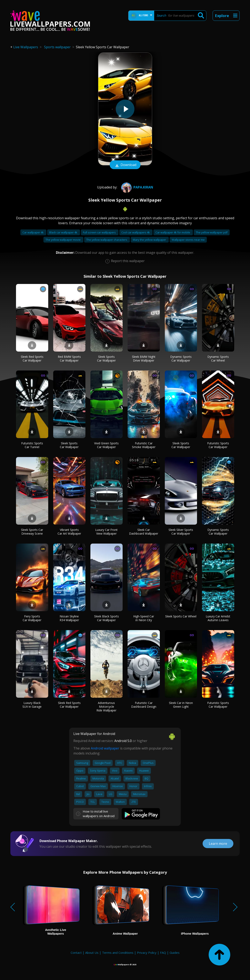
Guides (175, 953)
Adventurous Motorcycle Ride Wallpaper (106, 707)
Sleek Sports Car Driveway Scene (32, 532)
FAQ (163, 953)
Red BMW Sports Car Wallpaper (69, 359)
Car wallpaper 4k (33, 232)
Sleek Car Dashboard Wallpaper (144, 532)
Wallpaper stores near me (188, 240)
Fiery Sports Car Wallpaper (32, 618)
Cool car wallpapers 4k (136, 232)
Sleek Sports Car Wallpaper (106, 359)
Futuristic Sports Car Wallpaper (218, 445)
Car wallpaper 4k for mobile (173, 232)
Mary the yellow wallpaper (150, 240)
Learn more (218, 844)
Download (125, 165)
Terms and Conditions (118, 953)
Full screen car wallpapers (100, 232)
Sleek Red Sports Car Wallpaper (32, 359)
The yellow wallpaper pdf (212, 232)
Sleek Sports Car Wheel (181, 616)
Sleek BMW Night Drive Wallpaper (144, 359)
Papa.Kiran (137, 187)
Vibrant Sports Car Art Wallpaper (69, 532)
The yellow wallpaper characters (107, 240)
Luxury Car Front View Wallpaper (106, 532)
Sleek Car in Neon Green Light (181, 705)
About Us (92, 953)
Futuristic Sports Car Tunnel (32, 445)
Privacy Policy (147, 953)
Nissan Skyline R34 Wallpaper (69, 618)
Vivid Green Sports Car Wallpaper (106, 445)
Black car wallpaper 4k (64, 232)
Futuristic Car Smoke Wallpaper (144, 445)
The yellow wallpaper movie (63, 240)
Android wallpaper (105, 748)
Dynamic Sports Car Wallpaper (181, 359)
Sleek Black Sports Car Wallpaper (107, 618)
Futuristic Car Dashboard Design (144, 705)
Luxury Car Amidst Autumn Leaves (218, 618)
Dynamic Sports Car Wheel (218, 359)
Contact (76, 953)
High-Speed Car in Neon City (144, 618)
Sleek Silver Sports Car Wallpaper (181, 532)
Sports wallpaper (57, 47)
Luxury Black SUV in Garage (32, 705)
